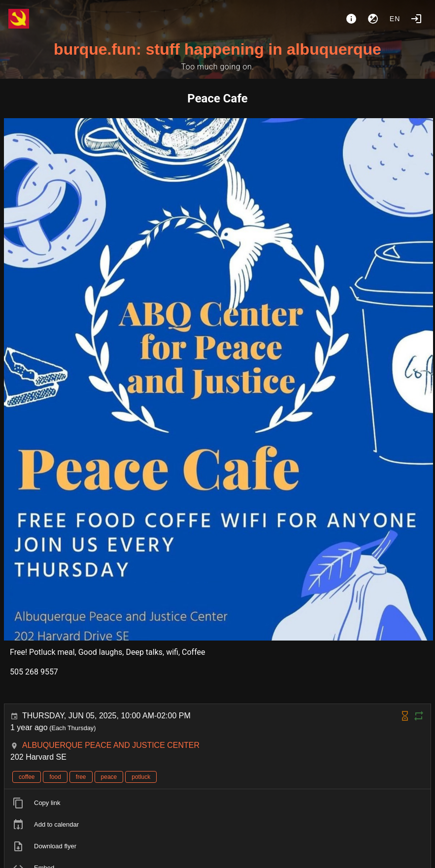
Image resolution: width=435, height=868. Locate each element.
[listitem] (217, 803)
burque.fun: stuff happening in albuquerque (217, 49)
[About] (351, 19)
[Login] (416, 19)
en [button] (395, 19)
